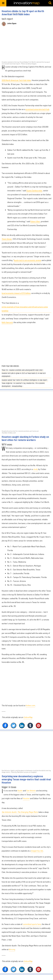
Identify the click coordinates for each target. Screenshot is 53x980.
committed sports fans (32, 924)
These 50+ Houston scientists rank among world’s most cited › (23, 370)
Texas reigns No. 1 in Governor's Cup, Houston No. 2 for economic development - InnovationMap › (23, 385)
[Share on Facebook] (5, 725)
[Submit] (50, 3)
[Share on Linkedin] (22, 725)
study (36, 469)
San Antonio (31, 791)
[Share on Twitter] (13, 725)
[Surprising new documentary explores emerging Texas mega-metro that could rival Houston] (26, 750)
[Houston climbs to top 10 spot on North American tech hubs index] (26, 45)
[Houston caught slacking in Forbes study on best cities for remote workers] (26, 410)
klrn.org (12, 949)
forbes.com (30, 705)
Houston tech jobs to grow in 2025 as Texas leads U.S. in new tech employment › (24, 375)
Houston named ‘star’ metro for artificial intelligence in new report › (25, 380)
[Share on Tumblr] (30, 725)
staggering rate (37, 851)
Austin (20, 791)
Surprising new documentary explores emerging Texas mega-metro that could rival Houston (26, 779)
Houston (26, 798)
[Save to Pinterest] (39, 725)
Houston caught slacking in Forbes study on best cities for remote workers (25, 438)
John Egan (12, 23)
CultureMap (28, 717)
